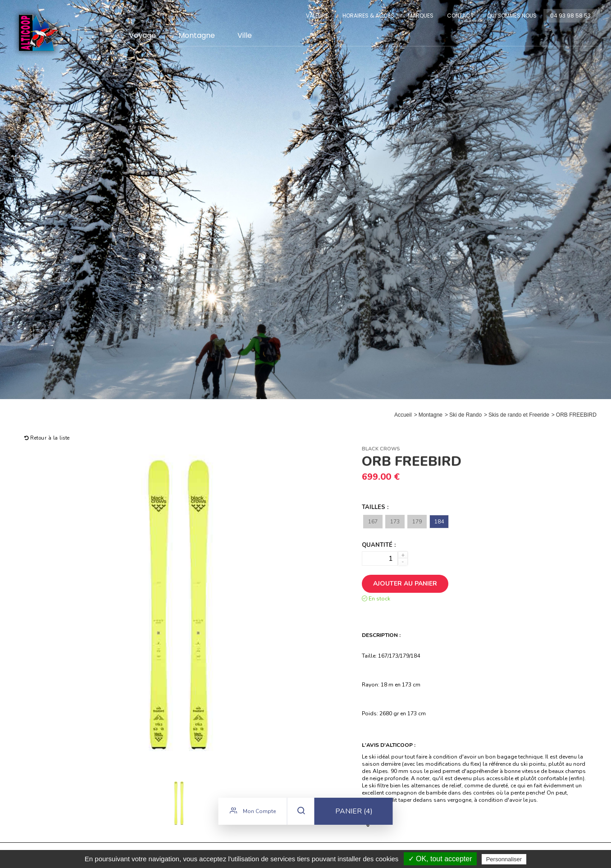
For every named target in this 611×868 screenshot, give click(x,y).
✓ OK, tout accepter (440, 859)
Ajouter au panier (405, 584)
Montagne (197, 35)
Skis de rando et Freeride (519, 415)
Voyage (142, 35)
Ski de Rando (465, 415)
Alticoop (39, 33)
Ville (245, 35)
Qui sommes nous (512, 16)
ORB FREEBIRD (576, 415)
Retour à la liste (47, 438)
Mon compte (253, 812)
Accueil (403, 415)
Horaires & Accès (368, 16)
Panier (354, 812)
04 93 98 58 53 (570, 16)
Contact (460, 16)
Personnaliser (504, 859)
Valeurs (317, 16)
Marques (421, 16)
